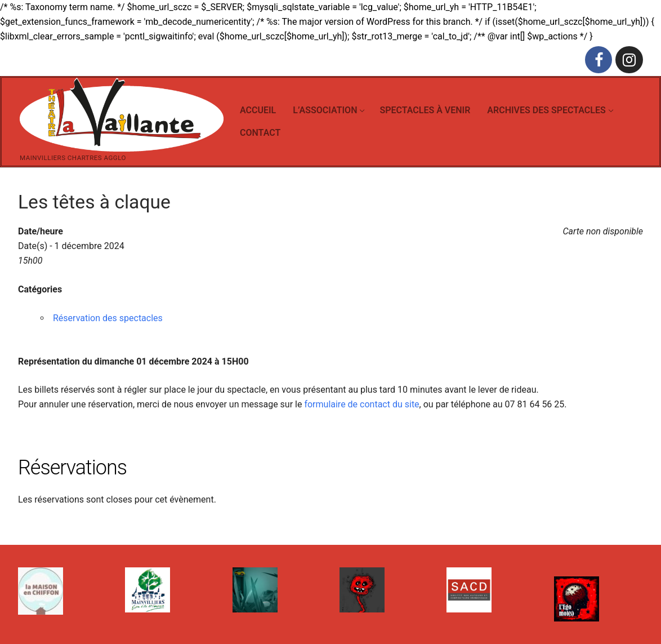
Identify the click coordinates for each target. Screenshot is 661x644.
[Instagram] (629, 60)
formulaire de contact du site (361, 404)
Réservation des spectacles (108, 318)
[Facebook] (599, 60)
